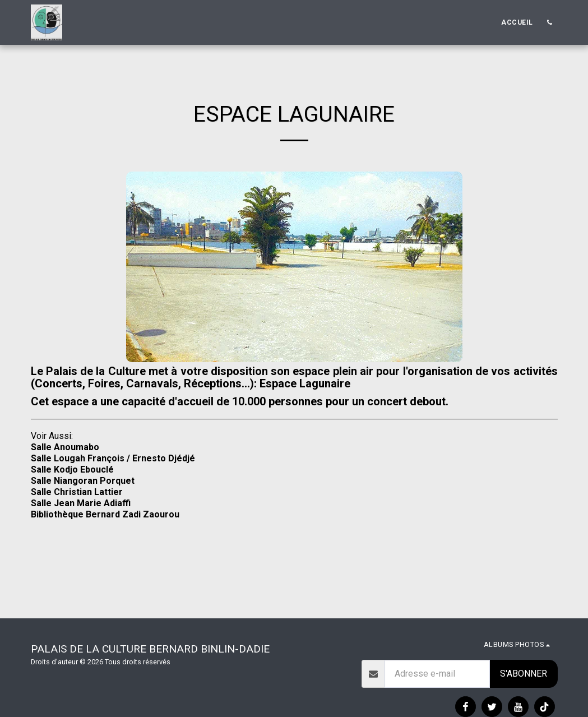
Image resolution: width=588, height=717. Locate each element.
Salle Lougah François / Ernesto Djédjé (113, 458)
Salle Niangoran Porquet (83, 481)
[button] (550, 22)
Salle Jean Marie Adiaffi (81, 503)
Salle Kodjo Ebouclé (72, 469)
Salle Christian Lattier (77, 492)
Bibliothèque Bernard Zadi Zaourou (105, 514)
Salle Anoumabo (65, 447)
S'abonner (524, 674)
